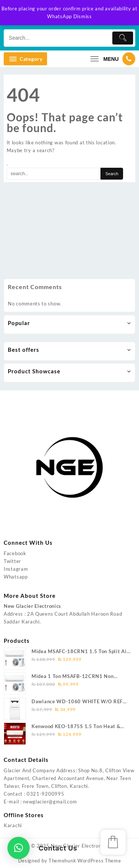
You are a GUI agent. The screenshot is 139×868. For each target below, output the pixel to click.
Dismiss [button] (83, 16)
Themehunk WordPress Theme (85, 861)
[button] (19, 848)
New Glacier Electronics (79, 846)
